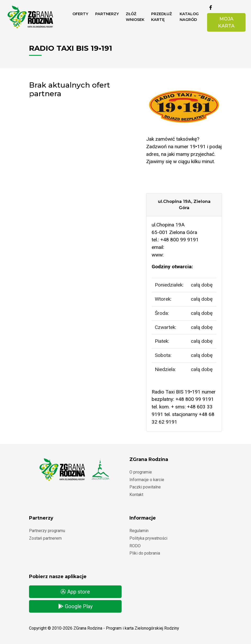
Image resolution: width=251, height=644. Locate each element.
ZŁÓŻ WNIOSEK (135, 17)
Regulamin (139, 531)
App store (75, 592)
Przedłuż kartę (162, 17)
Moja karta (226, 22)
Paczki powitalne (145, 487)
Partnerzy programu (47, 531)
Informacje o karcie (147, 480)
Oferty (80, 14)
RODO (135, 546)
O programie (141, 472)
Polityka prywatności (148, 538)
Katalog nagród (189, 17)
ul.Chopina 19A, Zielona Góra (184, 205)
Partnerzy (107, 14)
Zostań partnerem (45, 538)
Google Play (75, 606)
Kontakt (136, 495)
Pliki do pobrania (145, 553)
